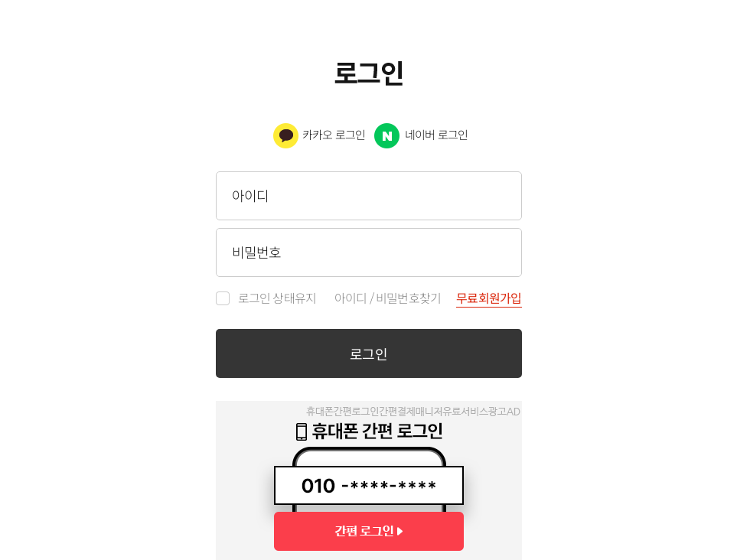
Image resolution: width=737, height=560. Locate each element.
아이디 (351, 298)
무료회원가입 (489, 299)
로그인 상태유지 (277, 298)
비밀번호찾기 (408, 298)
